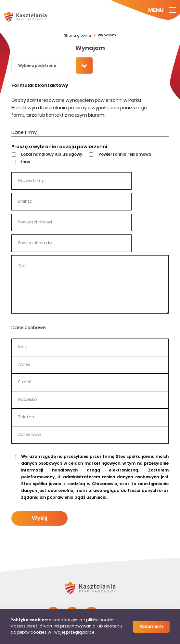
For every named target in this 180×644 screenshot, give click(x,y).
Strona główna (77, 36)
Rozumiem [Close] (151, 627)
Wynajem (107, 36)
